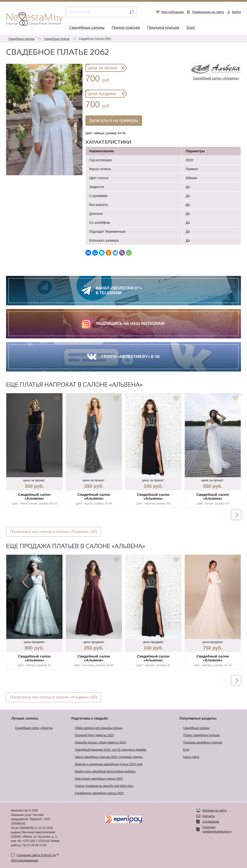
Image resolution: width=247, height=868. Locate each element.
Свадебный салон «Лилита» (34, 728)
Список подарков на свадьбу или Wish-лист (104, 786)
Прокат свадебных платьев (201, 735)
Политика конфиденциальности (217, 829)
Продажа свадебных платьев (203, 742)
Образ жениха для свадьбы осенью (99, 728)
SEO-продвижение (24, 860)
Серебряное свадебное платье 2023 (99, 793)
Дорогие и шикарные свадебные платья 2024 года (109, 764)
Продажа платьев (163, 28)
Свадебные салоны (87, 28)
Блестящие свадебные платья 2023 (99, 779)
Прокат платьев (126, 28)
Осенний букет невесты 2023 (94, 735)
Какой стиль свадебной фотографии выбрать (105, 771)
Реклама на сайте (214, 811)
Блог (191, 28)
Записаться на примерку (114, 120)
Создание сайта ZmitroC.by (36, 855)
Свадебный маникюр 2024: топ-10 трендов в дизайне (111, 750)
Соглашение (211, 822)
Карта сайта (191, 757)
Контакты (209, 816)
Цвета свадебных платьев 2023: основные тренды (109, 757)
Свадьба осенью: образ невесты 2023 (100, 742)
